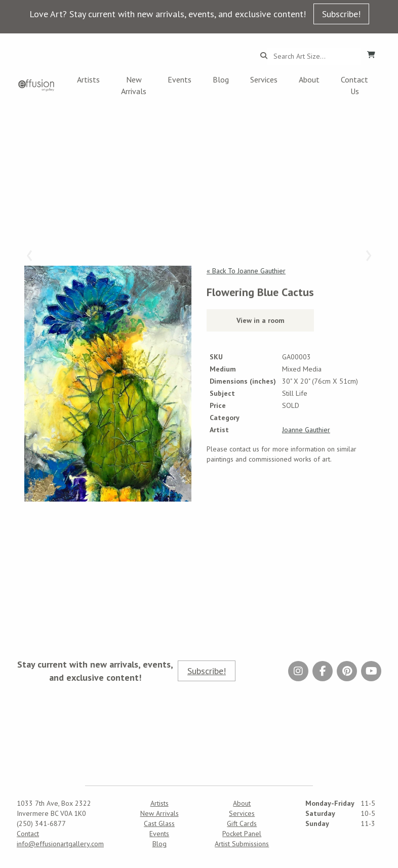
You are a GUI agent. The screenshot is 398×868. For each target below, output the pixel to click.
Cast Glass (159, 823)
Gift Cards (242, 823)
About (309, 79)
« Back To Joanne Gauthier (246, 271)
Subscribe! (341, 14)
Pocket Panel (242, 834)
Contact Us (354, 85)
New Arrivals (134, 85)
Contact (28, 834)
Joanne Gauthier (306, 430)
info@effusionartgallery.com (60, 844)
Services (264, 79)
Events (180, 79)
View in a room (261, 320)
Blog (221, 79)
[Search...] (314, 56)
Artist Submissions (242, 844)
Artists (88, 79)
